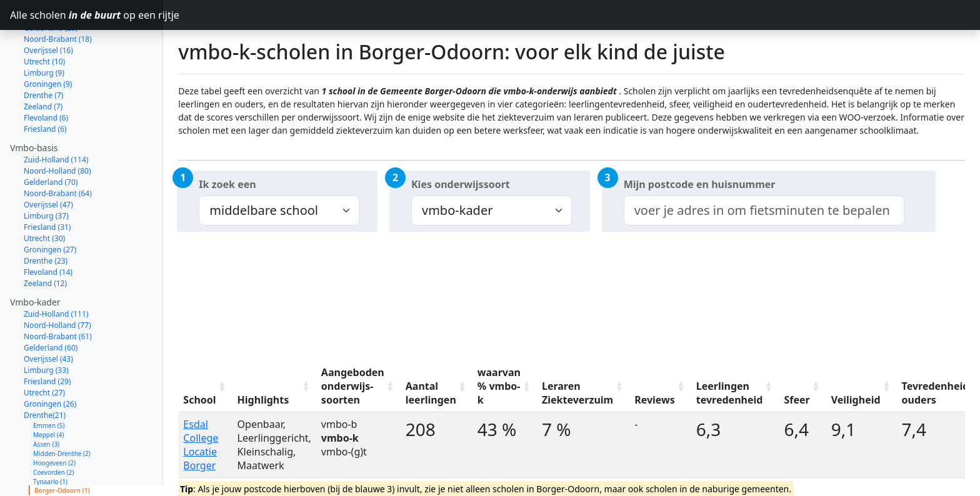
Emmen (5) (49, 381)
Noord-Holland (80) (57, 126)
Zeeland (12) (45, 239)
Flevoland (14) (48, 228)
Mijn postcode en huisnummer (700, 184)
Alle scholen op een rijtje (87, 15)
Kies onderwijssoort (461, 184)
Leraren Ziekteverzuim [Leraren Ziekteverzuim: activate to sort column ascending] (577, 393)
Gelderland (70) (51, 138)
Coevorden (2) (53, 428)
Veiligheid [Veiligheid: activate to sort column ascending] (856, 400)
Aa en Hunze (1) (56, 455)
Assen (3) (46, 400)
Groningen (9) (48, 40)
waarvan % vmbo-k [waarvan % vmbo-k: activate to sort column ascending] (499, 386)
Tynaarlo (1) (50, 437)
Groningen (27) (50, 205)
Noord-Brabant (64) (58, 149)
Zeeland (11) (45, 483)
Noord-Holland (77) (57, 281)
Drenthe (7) (43, 51)
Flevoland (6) (46, 73)
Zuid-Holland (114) (56, 115)
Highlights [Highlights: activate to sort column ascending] (263, 400)
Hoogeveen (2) (54, 419)
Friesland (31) (47, 183)
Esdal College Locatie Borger (201, 445)
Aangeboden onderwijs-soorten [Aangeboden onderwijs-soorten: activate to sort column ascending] (353, 386)
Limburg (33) (46, 326)
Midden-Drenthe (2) (62, 409)
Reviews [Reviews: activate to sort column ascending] (655, 400)
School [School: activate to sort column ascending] (199, 400)
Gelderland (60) (51, 303)
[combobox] (764, 211)
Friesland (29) (47, 337)
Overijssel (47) (48, 160)
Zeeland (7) (43, 62)
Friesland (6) (45, 85)
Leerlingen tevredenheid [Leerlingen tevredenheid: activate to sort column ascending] (730, 393)
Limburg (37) (46, 171)
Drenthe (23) (46, 216)
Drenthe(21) (45, 371)
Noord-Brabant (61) (58, 292)
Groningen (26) (50, 360)
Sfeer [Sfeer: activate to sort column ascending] (797, 400)
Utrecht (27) (44, 348)
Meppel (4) (49, 390)
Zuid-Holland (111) (56, 270)
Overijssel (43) (48, 315)
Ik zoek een (227, 184)
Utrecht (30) (44, 194)
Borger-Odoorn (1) (62, 446)
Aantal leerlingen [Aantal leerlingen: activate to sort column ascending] (431, 393)
